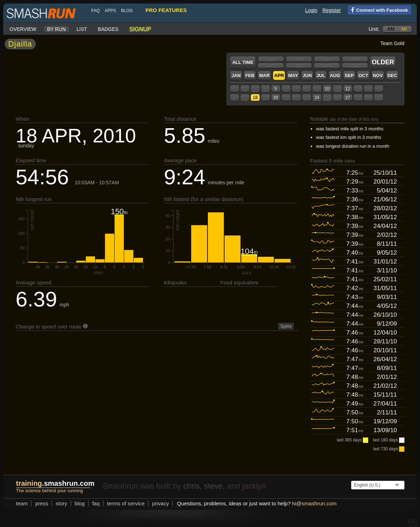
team (22, 503)
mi (404, 29)
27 (347, 98)
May (293, 75)
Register (332, 10)
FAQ (95, 11)
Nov (378, 75)
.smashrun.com (55, 483)
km (391, 29)
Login (311, 10)
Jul (321, 75)
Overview (23, 29)
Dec (392, 75)
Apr (279, 75)
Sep (349, 75)
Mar (264, 75)
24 (317, 98)
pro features (166, 10)
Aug (335, 75)
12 (347, 89)
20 (275, 98)
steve (213, 486)
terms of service (126, 503)
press (42, 503)
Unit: (374, 29)
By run (57, 29)
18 (255, 98)
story (62, 503)
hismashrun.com (314, 503)
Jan (236, 75)
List (82, 29)
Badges (108, 29)
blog (127, 11)
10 (327, 89)
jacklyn (254, 486)
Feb (250, 75)
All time (243, 62)
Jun (307, 75)
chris (191, 486)
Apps (110, 11)
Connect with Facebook (378, 10)
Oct (363, 75)
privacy (161, 503)
